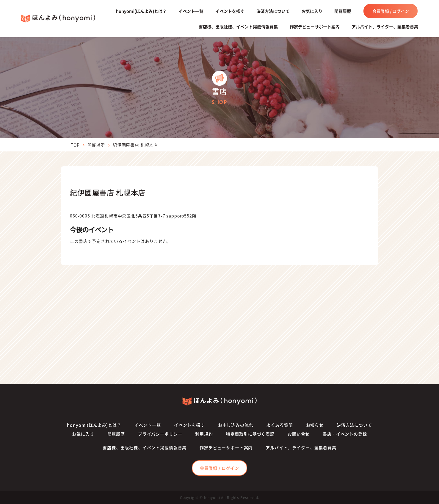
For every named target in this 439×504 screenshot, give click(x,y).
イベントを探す (230, 11)
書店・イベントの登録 (345, 434)
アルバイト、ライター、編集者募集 (385, 26)
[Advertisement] (219, 325)
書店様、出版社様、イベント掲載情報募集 (238, 26)
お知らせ (315, 425)
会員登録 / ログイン (391, 11)
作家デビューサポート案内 (315, 26)
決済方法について (273, 11)
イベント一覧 (191, 11)
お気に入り (312, 11)
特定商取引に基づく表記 (250, 434)
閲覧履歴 (343, 11)
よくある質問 (279, 425)
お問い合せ (299, 434)
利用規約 (204, 434)
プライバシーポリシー (160, 434)
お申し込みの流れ (236, 425)
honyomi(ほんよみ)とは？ (141, 11)
